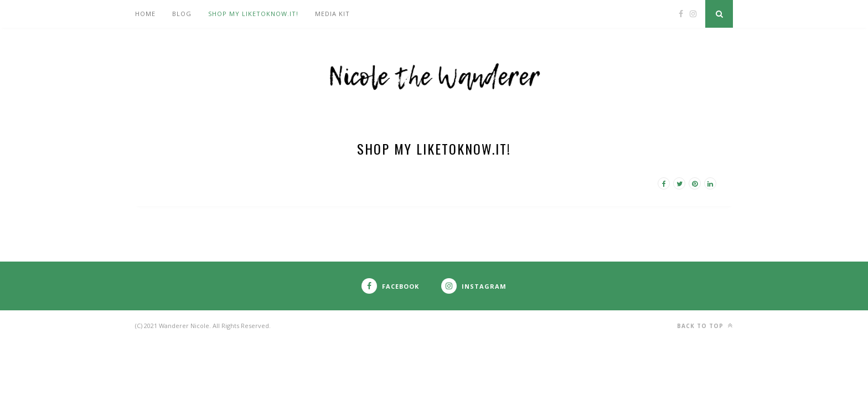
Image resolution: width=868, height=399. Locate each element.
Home (145, 14)
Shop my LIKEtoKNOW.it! (253, 14)
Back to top (705, 326)
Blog (182, 14)
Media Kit (332, 14)
